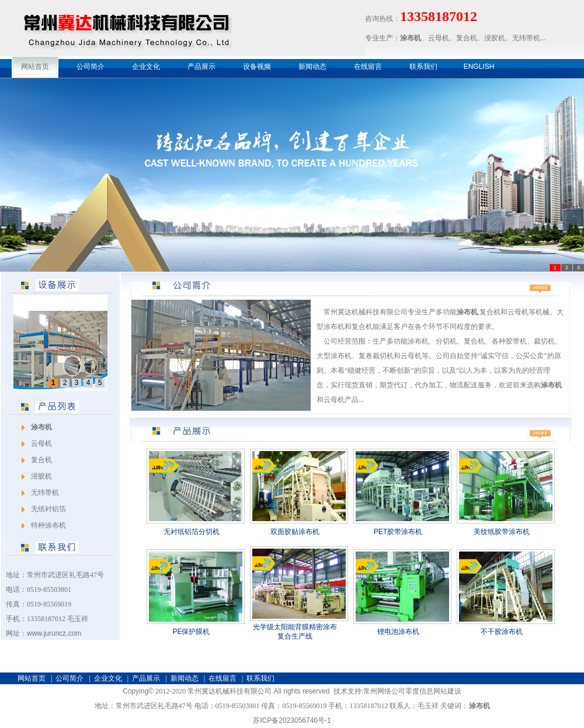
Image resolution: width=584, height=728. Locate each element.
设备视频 (257, 67)
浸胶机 (41, 476)
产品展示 (201, 67)
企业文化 (146, 67)
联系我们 (423, 67)
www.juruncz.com (54, 633)
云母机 (41, 443)
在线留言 (368, 67)
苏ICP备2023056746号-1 (292, 720)
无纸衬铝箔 (48, 509)
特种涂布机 (48, 525)
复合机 (41, 460)
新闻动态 (312, 67)
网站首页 (35, 67)
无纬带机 (45, 493)
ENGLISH (479, 67)
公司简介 (91, 67)
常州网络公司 (384, 691)
